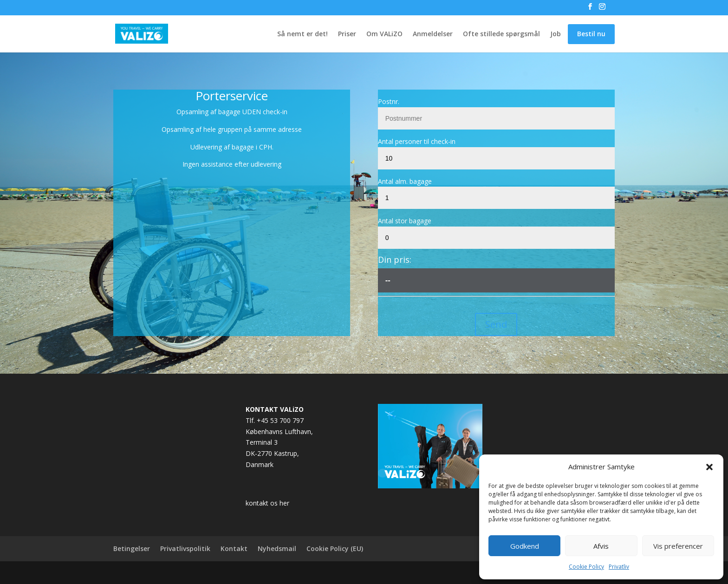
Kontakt (234, 548)
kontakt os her (267, 503)
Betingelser (132, 548)
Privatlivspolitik (185, 548)
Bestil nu (591, 34)
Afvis (601, 546)
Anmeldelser (433, 34)
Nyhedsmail (277, 548)
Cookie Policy (586, 567)
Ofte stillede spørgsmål (501, 34)
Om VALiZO (384, 34)
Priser (347, 34)
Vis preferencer (678, 546)
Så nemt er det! (302, 34)
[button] (709, 467)
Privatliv (619, 567)
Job (556, 34)
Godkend (525, 546)
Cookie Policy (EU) (335, 548)
